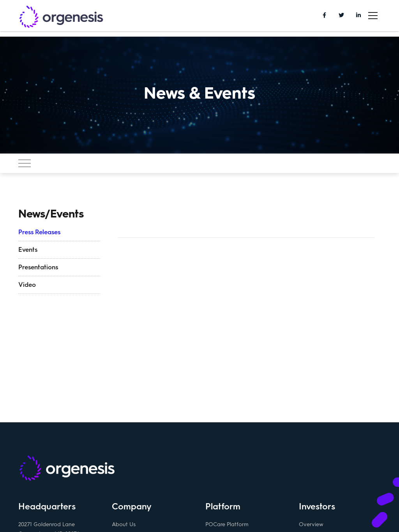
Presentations (38, 267)
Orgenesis (61, 18)
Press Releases (39, 232)
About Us (124, 524)
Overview (311, 524)
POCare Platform (227, 524)
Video (27, 285)
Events (28, 250)
